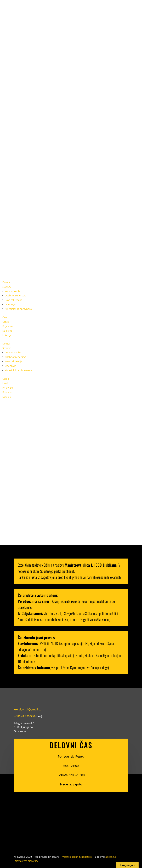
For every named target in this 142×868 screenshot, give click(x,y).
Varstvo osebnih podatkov (77, 857)
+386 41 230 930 (25, 716)
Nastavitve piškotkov (27, 861)
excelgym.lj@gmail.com (29, 709)
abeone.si (111, 857)
